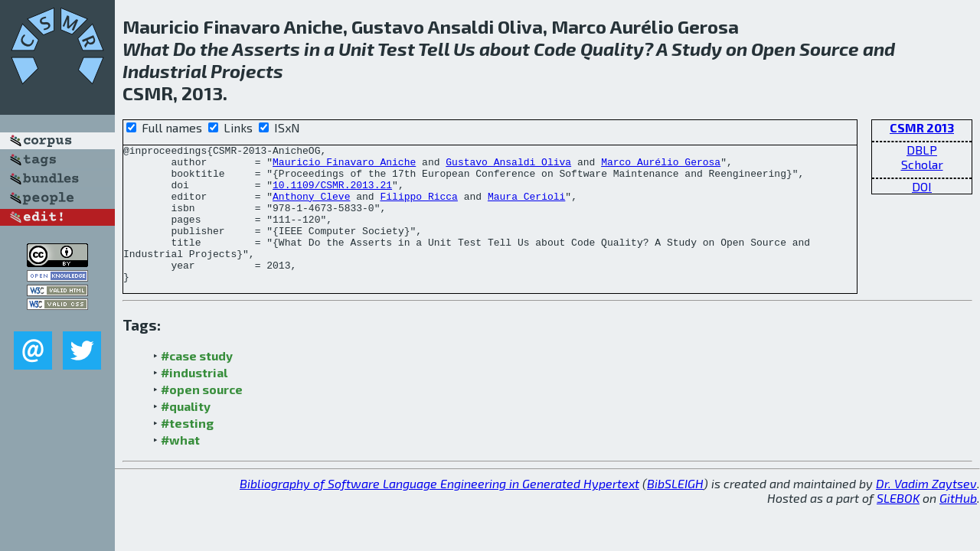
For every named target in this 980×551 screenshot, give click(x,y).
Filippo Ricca (418, 207)
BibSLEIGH (675, 511)
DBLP (922, 150)
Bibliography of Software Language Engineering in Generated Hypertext (439, 511)
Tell (434, 49)
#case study (197, 383)
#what (180, 467)
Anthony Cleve (311, 207)
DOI (922, 186)
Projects (247, 71)
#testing (187, 450)
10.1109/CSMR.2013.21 (332, 194)
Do (185, 49)
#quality (186, 434)
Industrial (165, 71)
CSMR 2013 (922, 127)
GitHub (958, 525)
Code (555, 49)
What (146, 49)
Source (829, 49)
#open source (202, 417)
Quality (612, 49)
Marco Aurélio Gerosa (661, 166)
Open (773, 49)
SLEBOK (898, 525)
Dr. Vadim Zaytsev (926, 511)
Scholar (922, 164)
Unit (356, 49)
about (505, 49)
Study (697, 49)
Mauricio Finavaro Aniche (344, 166)
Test (396, 49)
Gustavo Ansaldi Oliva (508, 166)
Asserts (266, 49)
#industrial (194, 400)
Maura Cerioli (526, 207)
